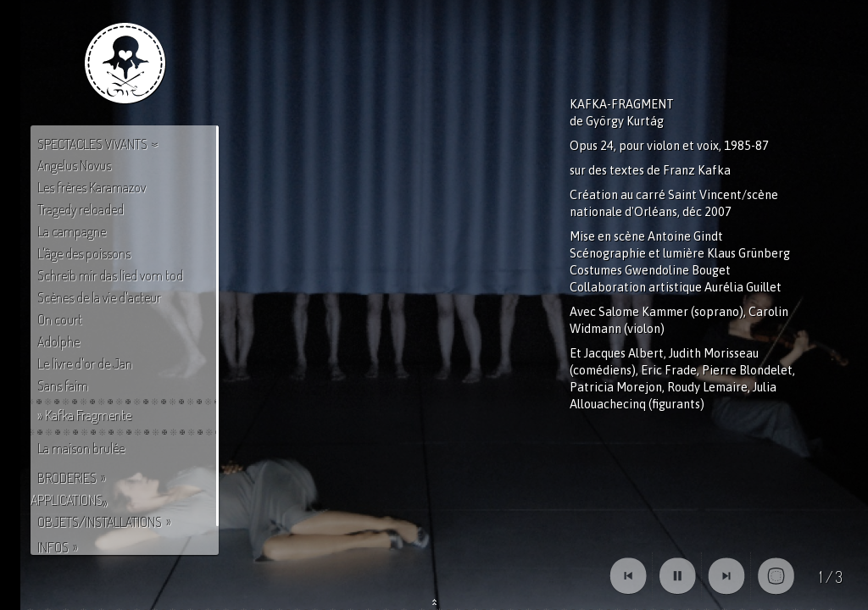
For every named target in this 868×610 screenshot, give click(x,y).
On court (60, 319)
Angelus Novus (74, 165)
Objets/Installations (100, 522)
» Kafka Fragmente (84, 415)
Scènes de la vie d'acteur (99, 297)
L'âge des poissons (84, 253)
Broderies (67, 478)
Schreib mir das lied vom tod (110, 275)
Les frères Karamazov (92, 187)
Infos (53, 547)
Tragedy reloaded (81, 209)
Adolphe (58, 341)
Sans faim (63, 385)
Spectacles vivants (92, 144)
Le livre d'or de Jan (85, 363)
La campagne (72, 231)
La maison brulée (81, 448)
